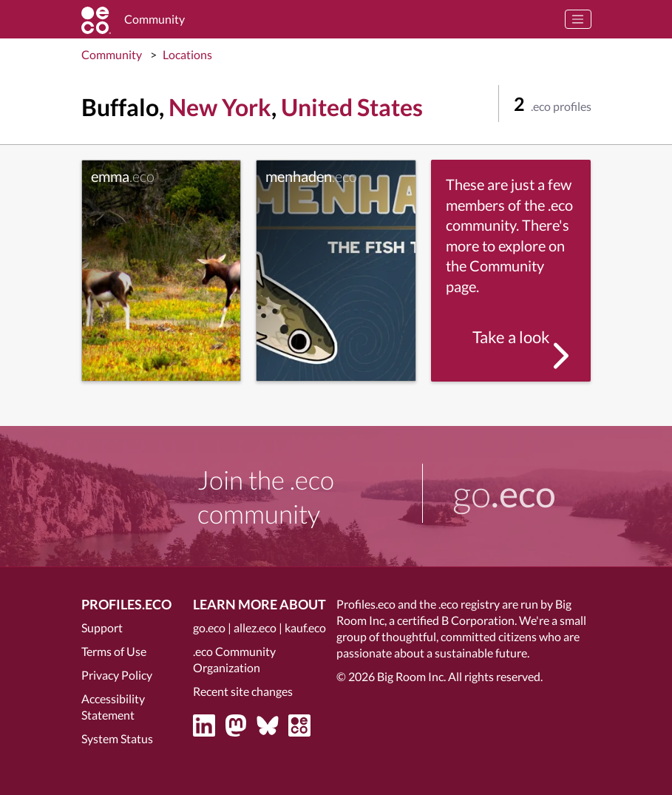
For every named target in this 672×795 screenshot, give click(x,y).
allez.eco (255, 627)
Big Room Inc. (411, 676)
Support (102, 627)
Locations (187, 54)
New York (220, 107)
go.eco (209, 627)
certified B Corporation (456, 620)
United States (352, 107)
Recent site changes (243, 691)
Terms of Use (114, 651)
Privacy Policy (117, 675)
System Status (117, 738)
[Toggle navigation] (578, 19)
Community (112, 54)
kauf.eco (305, 627)
